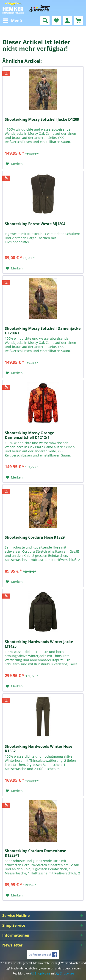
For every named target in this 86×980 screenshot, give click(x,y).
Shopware (65, 973)
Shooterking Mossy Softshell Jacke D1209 (42, 119)
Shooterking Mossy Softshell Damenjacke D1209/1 (43, 331)
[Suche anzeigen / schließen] (45, 21)
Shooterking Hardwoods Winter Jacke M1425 (39, 644)
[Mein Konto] (67, 21)
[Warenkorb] (79, 21)
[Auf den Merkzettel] (14, 164)
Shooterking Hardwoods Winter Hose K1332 (39, 749)
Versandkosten (71, 963)
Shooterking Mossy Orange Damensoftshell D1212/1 (29, 435)
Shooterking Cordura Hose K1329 (35, 537)
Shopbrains (41, 973)
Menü (12, 20)
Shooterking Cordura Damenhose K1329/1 (35, 853)
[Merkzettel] (56, 21)
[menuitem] (12, 21)
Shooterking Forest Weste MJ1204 (35, 224)
